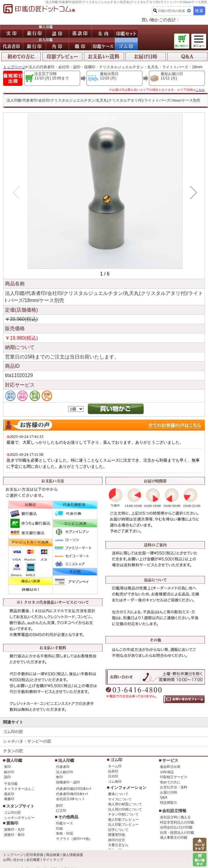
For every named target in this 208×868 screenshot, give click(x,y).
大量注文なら (118, 845)
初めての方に (170, 782)
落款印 (9, 794)
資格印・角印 (14, 835)
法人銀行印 (65, 772)
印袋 (59, 828)
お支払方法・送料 (174, 787)
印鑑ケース (65, 823)
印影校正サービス (174, 777)
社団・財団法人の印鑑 (177, 832)
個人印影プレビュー (123, 820)
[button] (193, 193)
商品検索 (53, 855)
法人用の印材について (125, 809)
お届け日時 (169, 792)
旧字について (118, 830)
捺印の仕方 (117, 840)
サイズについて (120, 799)
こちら (200, 90)
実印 (7, 767)
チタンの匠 (13, 751)
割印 (59, 806)
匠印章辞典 (35, 855)
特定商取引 (169, 803)
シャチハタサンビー (19, 818)
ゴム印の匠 (13, 732)
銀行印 (9, 772)
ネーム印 (115, 766)
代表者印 (63, 767)
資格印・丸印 (14, 829)
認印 (7, 777)
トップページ (14, 67)
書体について (118, 794)
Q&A (164, 797)
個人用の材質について (125, 804)
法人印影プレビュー (123, 824)
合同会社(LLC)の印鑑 (176, 827)
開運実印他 (117, 835)
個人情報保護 (73, 855)
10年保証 (167, 772)
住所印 (113, 771)
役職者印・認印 (68, 782)
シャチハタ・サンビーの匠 (27, 741)
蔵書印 (9, 799)
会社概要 (33, 860)
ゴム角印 (115, 782)
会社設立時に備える (175, 817)
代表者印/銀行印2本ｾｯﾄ (74, 789)
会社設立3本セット (71, 799)
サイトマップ (53, 860)
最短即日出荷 (170, 767)
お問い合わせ (13, 860)
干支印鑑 (11, 784)
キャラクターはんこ (19, 789)
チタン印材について (123, 814)
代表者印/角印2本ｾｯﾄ (72, 794)
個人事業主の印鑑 (174, 837)
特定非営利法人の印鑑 (177, 822)
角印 (59, 777)
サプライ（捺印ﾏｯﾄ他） (74, 839)
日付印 (113, 776)
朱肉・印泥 (65, 833)
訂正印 (61, 811)
